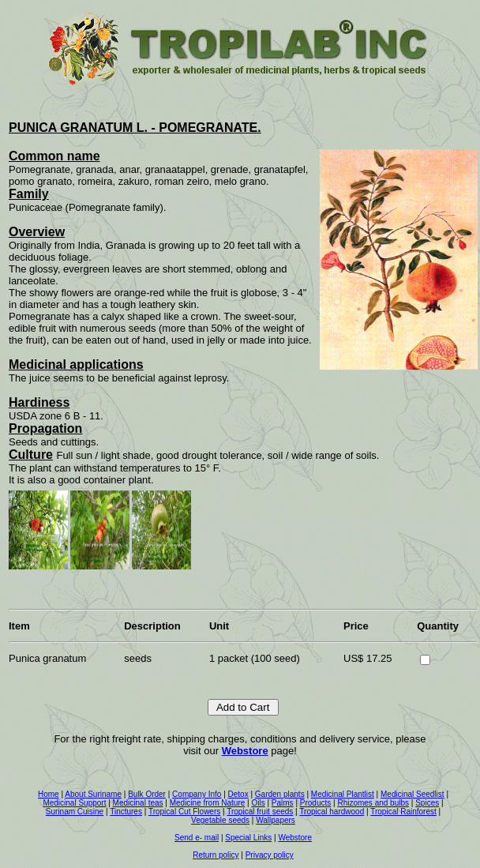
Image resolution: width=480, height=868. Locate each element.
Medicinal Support (74, 803)
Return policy (216, 855)
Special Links (248, 838)
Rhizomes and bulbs (373, 803)
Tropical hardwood (332, 812)
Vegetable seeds (220, 820)
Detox (238, 794)
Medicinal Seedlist (412, 794)
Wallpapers (276, 820)
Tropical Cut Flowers (184, 812)
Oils (258, 803)
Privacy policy (270, 855)
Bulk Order (147, 794)
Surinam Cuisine (75, 812)
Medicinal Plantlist (343, 794)
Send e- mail (197, 838)
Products (315, 803)
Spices (427, 803)
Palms (283, 803)
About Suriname (93, 794)
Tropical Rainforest (403, 812)
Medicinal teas (138, 803)
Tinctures (126, 812)
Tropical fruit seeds (260, 812)
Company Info (197, 794)
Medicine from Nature (208, 803)
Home (49, 794)
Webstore (245, 751)
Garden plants (280, 794)
